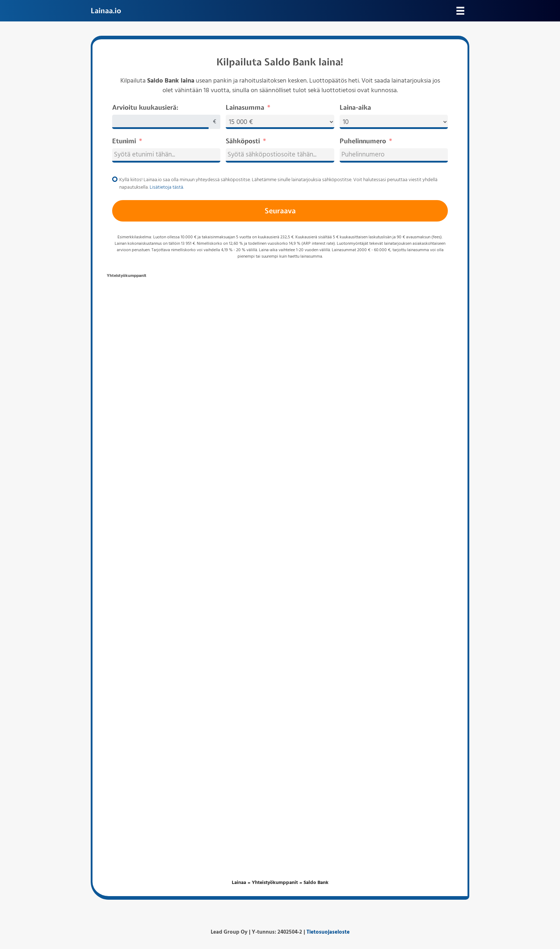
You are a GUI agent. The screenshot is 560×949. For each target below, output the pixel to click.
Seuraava (280, 211)
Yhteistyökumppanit (275, 883)
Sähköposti (243, 141)
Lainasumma (245, 107)
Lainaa (239, 883)
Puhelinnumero (363, 141)
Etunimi (124, 141)
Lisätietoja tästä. (167, 187)
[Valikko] (460, 11)
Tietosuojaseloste (328, 932)
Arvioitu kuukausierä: (145, 107)
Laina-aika (355, 107)
